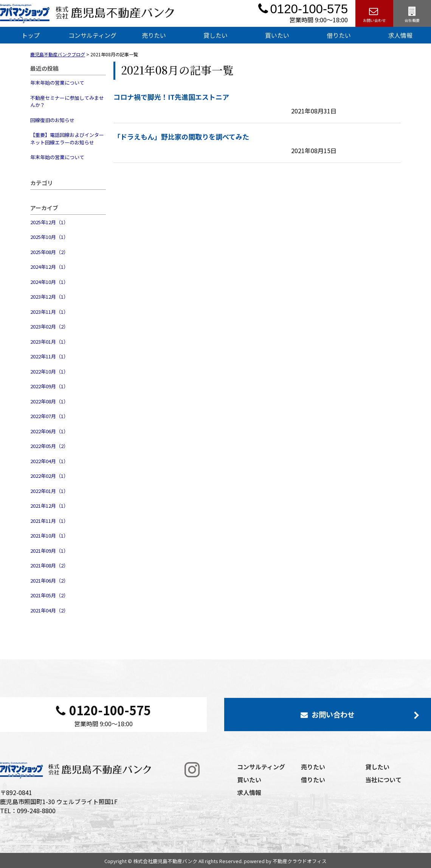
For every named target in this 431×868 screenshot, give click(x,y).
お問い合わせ (374, 13)
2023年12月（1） (49, 297)
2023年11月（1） (49, 312)
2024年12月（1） (49, 267)
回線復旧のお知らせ (52, 120)
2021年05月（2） (49, 595)
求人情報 (249, 792)
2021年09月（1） (49, 551)
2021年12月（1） (49, 506)
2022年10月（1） (49, 371)
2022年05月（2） (49, 446)
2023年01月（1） (49, 342)
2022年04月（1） (49, 461)
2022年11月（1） (49, 356)
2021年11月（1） (49, 521)
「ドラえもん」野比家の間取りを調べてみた (181, 136)
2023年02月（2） (49, 326)
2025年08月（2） (49, 252)
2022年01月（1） (49, 491)
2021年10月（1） (49, 536)
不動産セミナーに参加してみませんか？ (67, 102)
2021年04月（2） (49, 610)
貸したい (215, 35)
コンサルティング (92, 35)
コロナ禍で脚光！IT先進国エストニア (171, 97)
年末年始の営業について (57, 83)
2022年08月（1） (49, 401)
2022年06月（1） (49, 431)
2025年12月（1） (49, 222)
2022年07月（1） (49, 416)
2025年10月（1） (49, 237)
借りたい (339, 35)
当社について (383, 780)
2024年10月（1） (49, 282)
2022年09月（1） (49, 386)
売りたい (154, 35)
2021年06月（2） (49, 580)
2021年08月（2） (49, 565)
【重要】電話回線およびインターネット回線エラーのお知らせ (67, 139)
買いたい (277, 35)
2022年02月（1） (49, 476)
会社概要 (412, 13)
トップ (31, 35)
